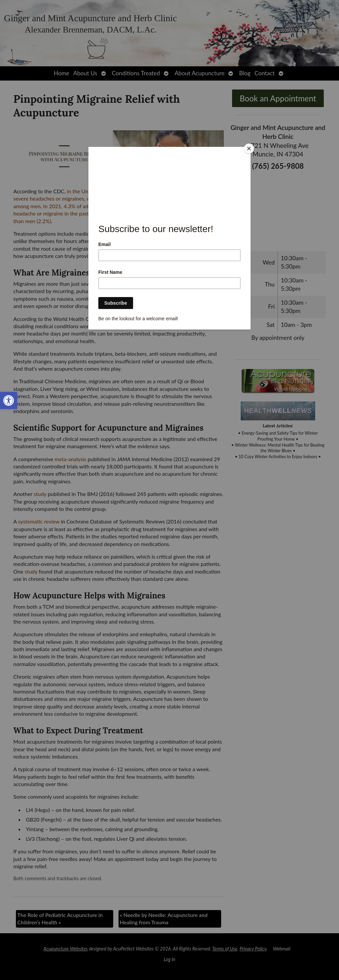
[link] (9, 400)
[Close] (249, 149)
